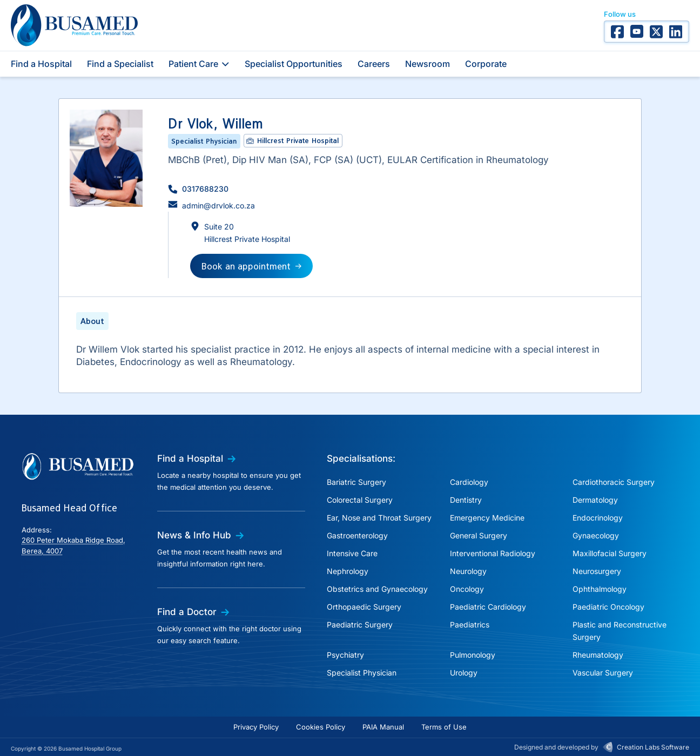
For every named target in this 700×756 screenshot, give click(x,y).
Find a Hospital (41, 64)
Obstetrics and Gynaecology (377, 589)
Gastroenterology (357, 535)
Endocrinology (598, 518)
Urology (464, 673)
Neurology (468, 571)
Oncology (467, 589)
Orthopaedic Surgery (364, 607)
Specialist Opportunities (294, 64)
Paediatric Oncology (608, 607)
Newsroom (428, 64)
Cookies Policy (321, 727)
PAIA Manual (383, 727)
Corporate (486, 64)
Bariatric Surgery (356, 482)
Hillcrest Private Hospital (298, 140)
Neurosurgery (597, 571)
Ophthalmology (600, 589)
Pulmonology (473, 655)
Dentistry (466, 500)
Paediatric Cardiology (488, 607)
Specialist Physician (362, 673)
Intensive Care (352, 553)
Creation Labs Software (653, 747)
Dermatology (595, 500)
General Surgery (479, 535)
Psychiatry (345, 655)
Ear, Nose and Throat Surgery (379, 518)
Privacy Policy (256, 727)
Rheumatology (598, 655)
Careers (374, 64)
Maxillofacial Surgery (610, 553)
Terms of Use (444, 727)
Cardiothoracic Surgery (614, 482)
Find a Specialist (120, 64)
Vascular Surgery (603, 673)
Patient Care (199, 64)
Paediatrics (470, 625)
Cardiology (469, 482)
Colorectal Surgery (360, 500)
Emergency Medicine (487, 518)
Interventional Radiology (493, 553)
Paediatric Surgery (360, 625)
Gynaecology (596, 535)
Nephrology (348, 571)
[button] (198, 189)
